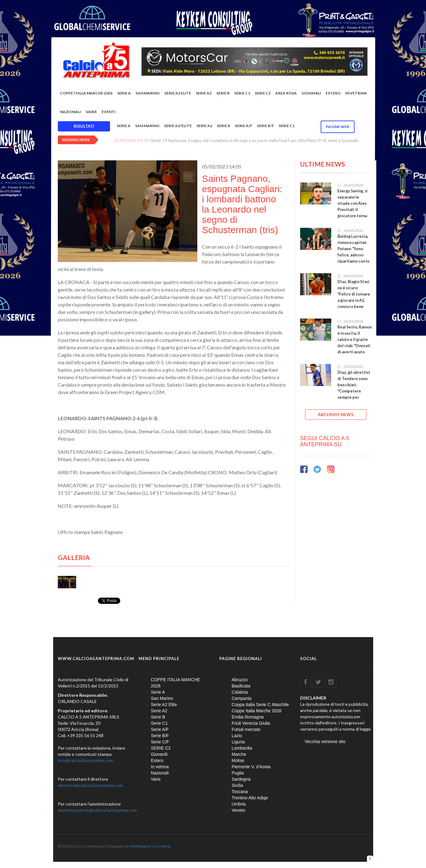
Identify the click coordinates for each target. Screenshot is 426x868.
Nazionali (71, 112)
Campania (242, 698)
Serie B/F (266, 126)
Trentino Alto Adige (250, 798)
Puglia (238, 773)
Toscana (240, 792)
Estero (333, 93)
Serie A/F (244, 126)
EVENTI (109, 112)
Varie (91, 112)
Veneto (239, 810)
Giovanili (311, 93)
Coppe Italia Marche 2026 (257, 711)
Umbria (239, 804)
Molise (238, 760)
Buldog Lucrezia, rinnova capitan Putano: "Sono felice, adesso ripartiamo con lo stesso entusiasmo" (353, 255)
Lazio (237, 736)
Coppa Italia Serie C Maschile (260, 705)
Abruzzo (240, 680)
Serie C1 (242, 93)
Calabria (240, 692)
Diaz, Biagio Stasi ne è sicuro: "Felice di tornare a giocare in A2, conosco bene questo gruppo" (354, 297)
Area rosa (286, 93)
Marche (239, 754)
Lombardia (242, 748)
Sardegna (241, 779)
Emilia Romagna (248, 717)
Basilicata (241, 686)
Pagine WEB (338, 127)
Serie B (223, 93)
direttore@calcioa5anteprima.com (91, 785)
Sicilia (238, 785)
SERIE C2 (263, 93)
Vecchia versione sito (325, 742)
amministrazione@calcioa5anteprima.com (97, 810)
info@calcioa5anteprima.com (85, 760)
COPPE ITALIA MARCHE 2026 (86, 93)
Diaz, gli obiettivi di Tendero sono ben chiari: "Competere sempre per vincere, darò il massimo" (354, 391)
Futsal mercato (246, 729)
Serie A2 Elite (178, 93)
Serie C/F (160, 742)
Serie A (124, 93)
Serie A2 (204, 93)
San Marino (148, 93)
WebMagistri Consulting (150, 846)
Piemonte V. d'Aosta (251, 767)
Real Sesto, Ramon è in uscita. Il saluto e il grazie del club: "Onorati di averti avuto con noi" (355, 343)
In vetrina (356, 93)
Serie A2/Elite (178, 126)
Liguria (238, 742)
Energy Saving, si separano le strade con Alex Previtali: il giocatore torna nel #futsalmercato (353, 210)
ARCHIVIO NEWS (336, 414)
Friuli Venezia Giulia (251, 723)
